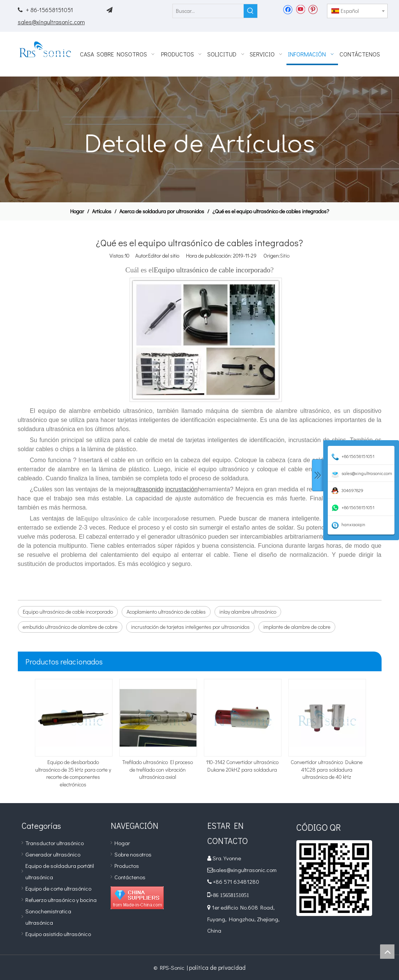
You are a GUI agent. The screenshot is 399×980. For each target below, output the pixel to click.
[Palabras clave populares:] (250, 11)
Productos (127, 866)
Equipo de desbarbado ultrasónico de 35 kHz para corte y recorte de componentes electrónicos (73, 773)
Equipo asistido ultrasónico (58, 934)
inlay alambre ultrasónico (248, 612)
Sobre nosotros (133, 854)
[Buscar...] (208, 11)
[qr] (334, 878)
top (387, 952)
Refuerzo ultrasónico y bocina (61, 900)
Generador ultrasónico (53, 854)
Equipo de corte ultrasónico (58, 888)
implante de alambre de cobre (297, 627)
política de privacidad (217, 967)
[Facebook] (288, 9)
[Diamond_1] (137, 898)
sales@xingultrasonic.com (51, 22)
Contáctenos (130, 877)
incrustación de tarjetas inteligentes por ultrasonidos (190, 627)
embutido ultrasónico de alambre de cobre (70, 627)
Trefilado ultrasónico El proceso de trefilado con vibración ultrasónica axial (158, 769)
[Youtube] (300, 9)
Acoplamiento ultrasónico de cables (166, 612)
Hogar (122, 843)
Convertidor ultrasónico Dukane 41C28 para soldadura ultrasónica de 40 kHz (327, 769)
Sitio (285, 256)
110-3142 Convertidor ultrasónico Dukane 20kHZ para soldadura (242, 766)
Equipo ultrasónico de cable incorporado (68, 612)
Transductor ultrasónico (55, 843)
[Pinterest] (313, 9)
